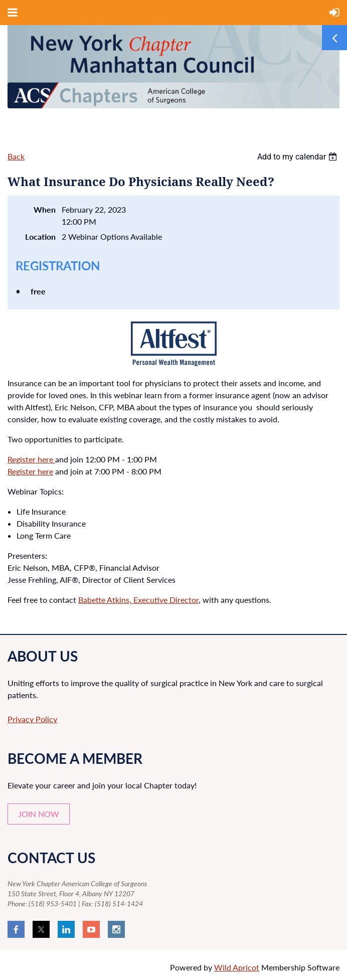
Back (16, 156)
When (45, 209)
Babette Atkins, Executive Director (138, 600)
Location (40, 236)
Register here (31, 459)
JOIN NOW (39, 814)
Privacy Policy (32, 719)
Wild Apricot (237, 967)
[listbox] (298, 157)
